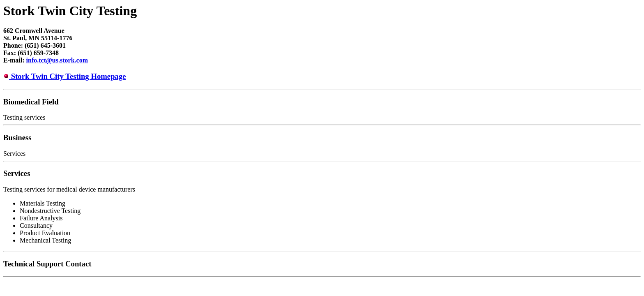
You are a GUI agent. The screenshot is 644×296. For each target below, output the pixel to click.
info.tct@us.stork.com (57, 60)
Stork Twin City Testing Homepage (68, 76)
